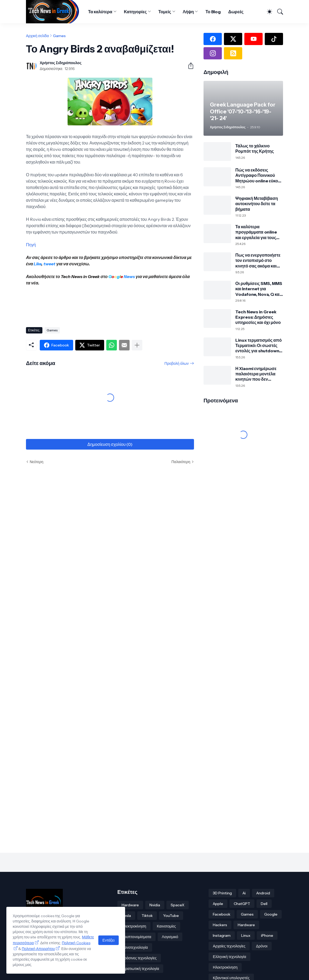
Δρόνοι (262, 946)
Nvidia (155, 905)
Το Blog (213, 12)
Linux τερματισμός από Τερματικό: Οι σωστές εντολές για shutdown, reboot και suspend (259, 346)
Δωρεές (236, 12)
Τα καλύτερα (100, 12)
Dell (264, 904)
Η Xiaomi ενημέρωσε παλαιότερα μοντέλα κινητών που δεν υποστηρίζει (256, 374)
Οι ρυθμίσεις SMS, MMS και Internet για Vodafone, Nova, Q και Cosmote (259, 289)
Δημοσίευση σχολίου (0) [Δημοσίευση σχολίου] (110, 444)
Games (59, 36)
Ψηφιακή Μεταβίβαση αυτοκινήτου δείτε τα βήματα (257, 204)
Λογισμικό (170, 937)
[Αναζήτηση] (278, 12)
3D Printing (222, 893)
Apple (218, 904)
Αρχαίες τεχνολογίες (229, 946)
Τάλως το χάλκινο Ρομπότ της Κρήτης (255, 148)
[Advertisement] (122, 304)
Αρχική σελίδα (37, 36)
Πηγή (31, 245)
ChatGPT (242, 904)
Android (263, 893)
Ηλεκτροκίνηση (134, 926)
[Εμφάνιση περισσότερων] (137, 345)
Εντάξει (109, 940)
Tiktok (147, 916)
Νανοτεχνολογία (135, 947)
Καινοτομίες (166, 926)
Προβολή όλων (177, 363)
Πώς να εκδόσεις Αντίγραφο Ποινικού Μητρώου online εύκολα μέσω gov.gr (259, 175)
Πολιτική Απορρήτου (38, 949)
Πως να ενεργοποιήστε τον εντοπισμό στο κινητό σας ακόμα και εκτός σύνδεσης (258, 260)
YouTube (171, 916)
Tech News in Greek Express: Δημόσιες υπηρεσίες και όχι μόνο (258, 317)
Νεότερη (36, 462)
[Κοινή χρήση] (189, 66)
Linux (246, 935)
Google (271, 914)
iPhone (267, 935)
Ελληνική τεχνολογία (229, 957)
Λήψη (188, 12)
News (129, 276)
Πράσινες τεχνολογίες (139, 958)
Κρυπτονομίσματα (136, 937)
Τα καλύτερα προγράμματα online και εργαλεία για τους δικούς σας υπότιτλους (258, 232)
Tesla (126, 916)
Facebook (222, 914)
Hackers (220, 925)
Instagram (222, 935)
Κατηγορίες (135, 12)
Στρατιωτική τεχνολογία (140, 969)
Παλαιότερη (181, 462)
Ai (244, 893)
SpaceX (178, 905)
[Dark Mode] (267, 12)
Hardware (130, 905)
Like (37, 264)
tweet (49, 264)
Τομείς (165, 12)
